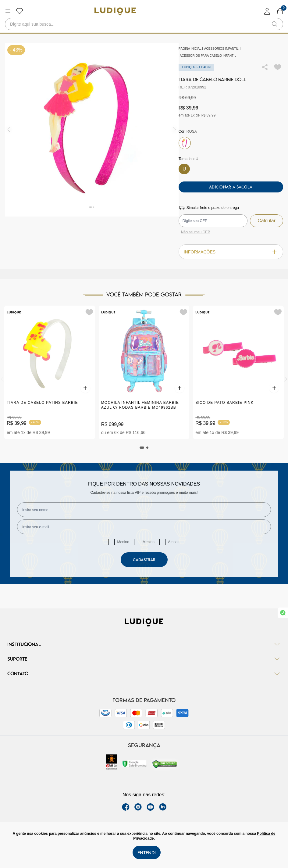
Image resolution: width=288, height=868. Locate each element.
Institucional (144, 644)
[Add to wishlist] (278, 67)
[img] (175, 129)
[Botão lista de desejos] (20, 11)
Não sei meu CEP (196, 232)
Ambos (174, 542)
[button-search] (275, 24)
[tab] (142, 448)
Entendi (147, 852)
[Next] (286, 379)
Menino (123, 542)
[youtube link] (150, 807)
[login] (267, 11)
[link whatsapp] (283, 613)
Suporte (144, 659)
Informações (231, 252)
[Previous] (2, 379)
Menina (149, 542)
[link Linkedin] (163, 807)
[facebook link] (126, 807)
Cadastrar (144, 560)
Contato (144, 673)
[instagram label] (138, 807)
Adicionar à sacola (231, 187)
